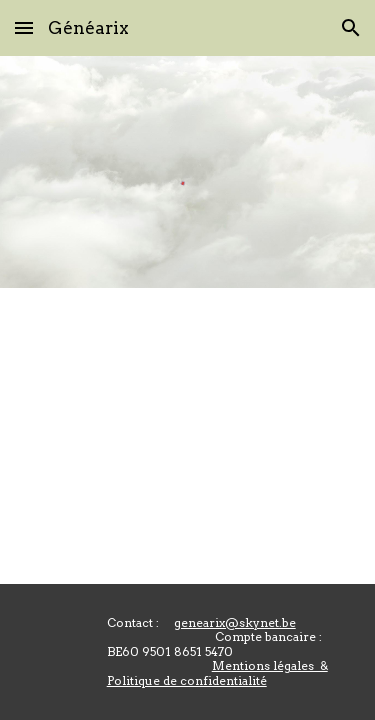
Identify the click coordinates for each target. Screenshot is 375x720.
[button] (24, 27)
